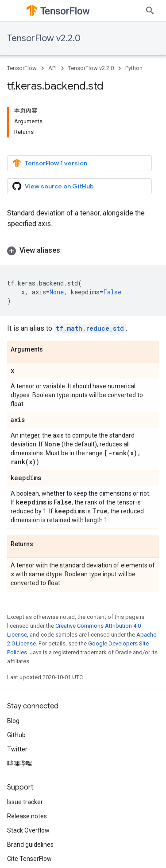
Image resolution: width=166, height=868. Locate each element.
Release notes (27, 775)
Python (134, 68)
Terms (16, 850)
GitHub (16, 694)
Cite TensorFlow (29, 818)
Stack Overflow (28, 790)
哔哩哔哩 (19, 723)
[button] (83, 210)
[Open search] (150, 11)
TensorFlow (22, 68)
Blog (13, 680)
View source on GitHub (53, 145)
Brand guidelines (30, 804)
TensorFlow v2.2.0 (44, 38)
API (52, 68)
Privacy (44, 850)
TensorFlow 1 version (50, 122)
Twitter (17, 708)
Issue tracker (25, 761)
